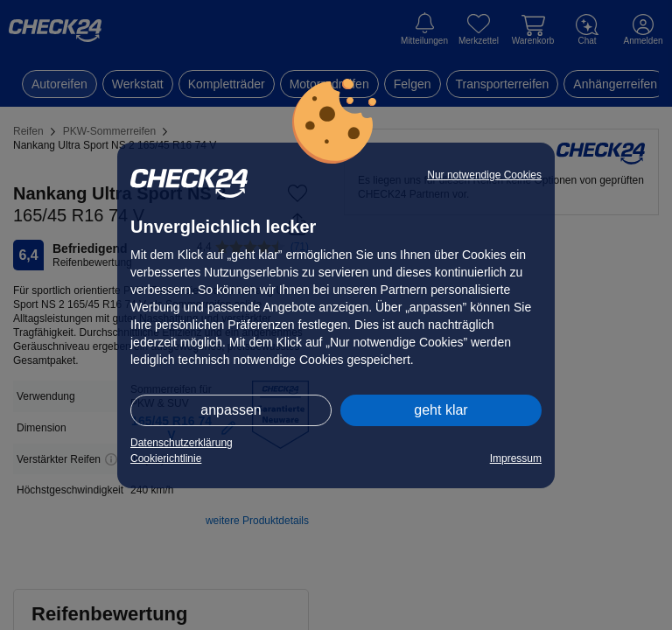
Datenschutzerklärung (182, 443)
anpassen (231, 410)
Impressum (516, 458)
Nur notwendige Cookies (484, 175)
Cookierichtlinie (166, 458)
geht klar (441, 410)
